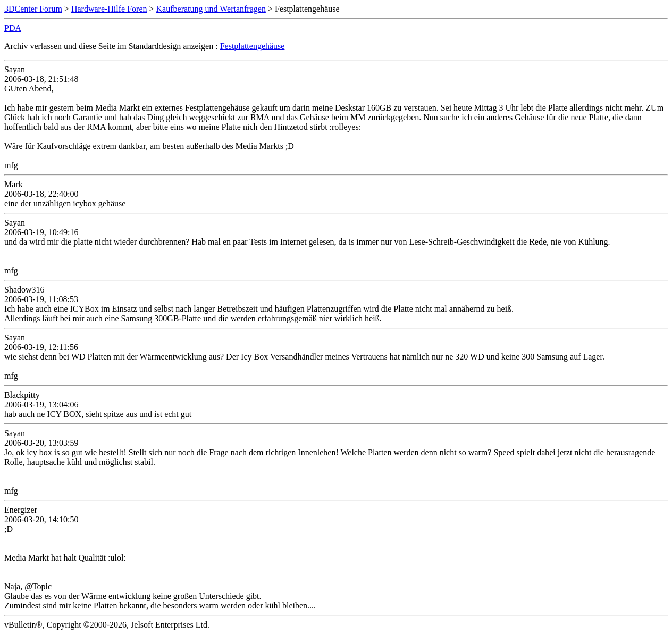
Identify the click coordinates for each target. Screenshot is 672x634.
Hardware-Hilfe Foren (109, 9)
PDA (13, 28)
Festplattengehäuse (253, 46)
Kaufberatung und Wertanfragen (211, 9)
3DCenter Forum (33, 9)
